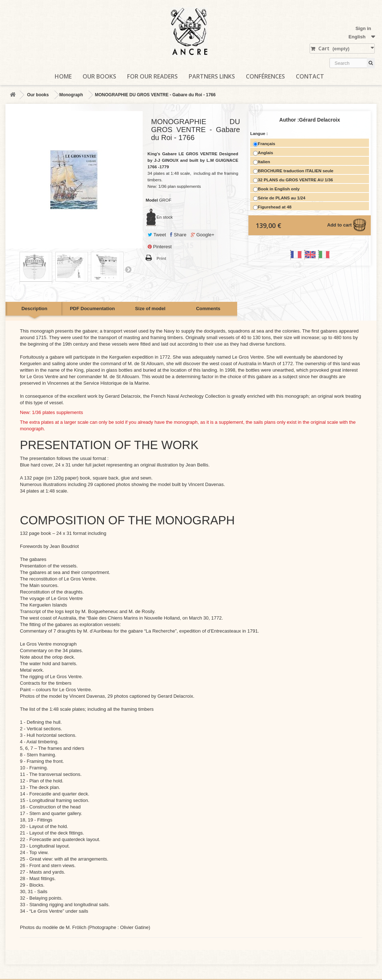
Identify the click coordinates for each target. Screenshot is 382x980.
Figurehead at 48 (272, 207)
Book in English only (276, 189)
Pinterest (160, 247)
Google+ (203, 235)
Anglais (263, 153)
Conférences (265, 76)
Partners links (212, 76)
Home (63, 76)
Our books (99, 76)
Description (34, 309)
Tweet (157, 235)
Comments (208, 309)
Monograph (71, 95)
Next (128, 269)
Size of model (150, 309)
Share (178, 235)
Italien (262, 162)
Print (161, 258)
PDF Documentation (92, 309)
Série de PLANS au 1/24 (279, 198)
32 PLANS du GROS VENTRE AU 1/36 (293, 180)
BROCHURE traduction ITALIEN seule (293, 171)
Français (264, 144)
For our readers (152, 76)
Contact (310, 76)
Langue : (260, 133)
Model (152, 200)
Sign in (363, 28)
